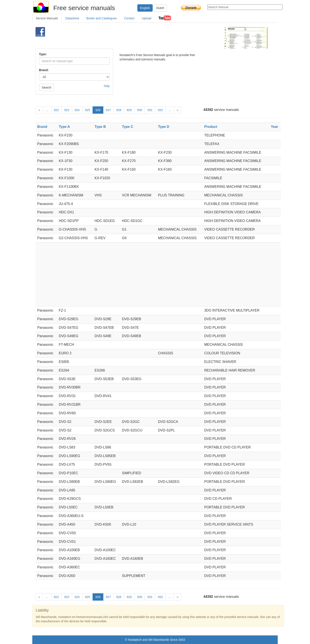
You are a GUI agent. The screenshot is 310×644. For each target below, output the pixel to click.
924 (77, 110)
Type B (100, 127)
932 (160, 110)
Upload (146, 18)
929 (129, 110)
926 (98, 110)
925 (88, 110)
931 (150, 110)
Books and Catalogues (102, 18)
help (107, 86)
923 (67, 110)
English (145, 8)
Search (46, 87)
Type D (164, 127)
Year (274, 127)
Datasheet (72, 18)
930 (140, 110)
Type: (43, 54)
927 (108, 110)
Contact (129, 18)
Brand (42, 127)
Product (211, 127)
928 (119, 110)
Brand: (44, 70)
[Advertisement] (148, 38)
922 (56, 110)
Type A (64, 127)
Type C (128, 127)
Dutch (160, 8)
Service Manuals (47, 18)
